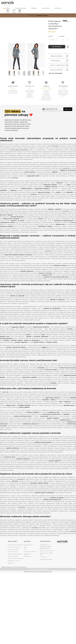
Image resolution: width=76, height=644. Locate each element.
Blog (25, 552)
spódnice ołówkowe (23, 464)
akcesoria (15, 487)
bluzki (41, 224)
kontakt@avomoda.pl (46, 565)
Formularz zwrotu (13, 555)
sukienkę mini (60, 230)
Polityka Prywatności (30, 557)
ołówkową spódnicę (7, 232)
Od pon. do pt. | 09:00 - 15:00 (47, 559)
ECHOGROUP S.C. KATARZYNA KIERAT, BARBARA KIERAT (46, 552)
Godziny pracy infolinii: (47, 556)
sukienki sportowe (51, 192)
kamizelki (70, 198)
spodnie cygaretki (21, 348)
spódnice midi (47, 280)
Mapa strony (27, 562)
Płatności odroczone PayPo (16, 564)
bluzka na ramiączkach (32, 346)
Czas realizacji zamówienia (16, 550)
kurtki (58, 198)
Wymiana (11, 568)
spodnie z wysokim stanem (13, 346)
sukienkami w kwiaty (45, 232)
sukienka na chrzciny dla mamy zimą (56, 282)
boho (69, 190)
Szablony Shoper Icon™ (8, 572)
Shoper (50, 577)
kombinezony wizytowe (30, 429)
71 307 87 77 (43, 562)
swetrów (34, 200)
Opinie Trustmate (13, 562)
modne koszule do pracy (68, 373)
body (43, 340)
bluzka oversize (39, 348)
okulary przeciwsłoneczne (23, 422)
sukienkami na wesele (7, 228)
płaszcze (57, 403)
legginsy (44, 353)
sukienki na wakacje (57, 503)
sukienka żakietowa (27, 277)
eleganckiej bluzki (33, 181)
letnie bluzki (47, 420)
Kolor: (50, 38)
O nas (25, 555)
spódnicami (58, 226)
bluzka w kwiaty (52, 348)
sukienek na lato (54, 418)
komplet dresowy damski (43, 448)
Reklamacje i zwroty (14, 566)
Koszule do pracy (10, 462)
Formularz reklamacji (14, 552)
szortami (9, 353)
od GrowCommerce (21, 572)
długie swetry (11, 411)
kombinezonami (68, 226)
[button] (42, 59)
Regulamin (27, 559)
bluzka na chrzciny (45, 279)
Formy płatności (13, 557)
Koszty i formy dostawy (15, 559)
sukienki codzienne (12, 453)
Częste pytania (28, 550)
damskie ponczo (69, 411)
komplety (53, 388)
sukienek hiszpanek (17, 222)
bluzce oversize (30, 177)
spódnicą (58, 215)
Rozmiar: (62, 38)
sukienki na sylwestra (57, 305)
